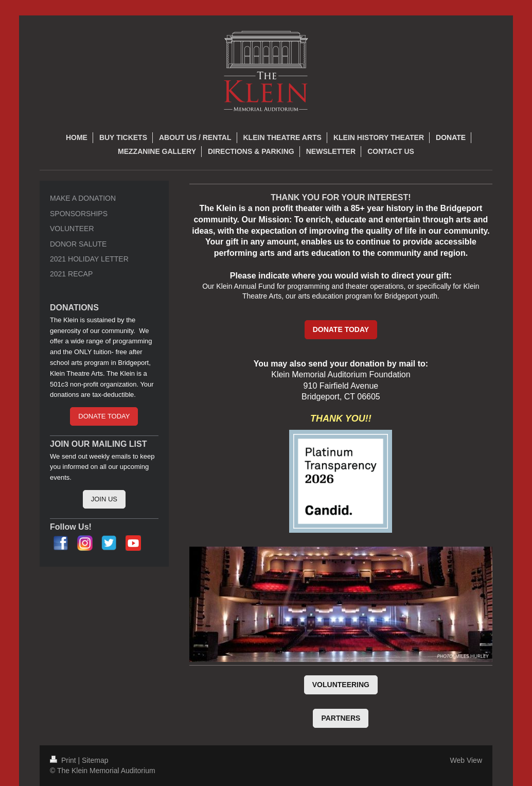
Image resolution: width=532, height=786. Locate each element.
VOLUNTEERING (341, 685)
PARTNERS (341, 718)
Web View (466, 760)
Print (64, 760)
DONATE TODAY (341, 329)
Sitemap (95, 760)
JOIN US (104, 499)
